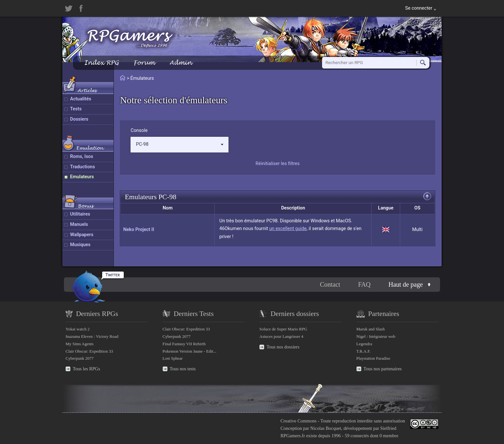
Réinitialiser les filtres (278, 164)
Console (139, 130)
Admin (181, 63)
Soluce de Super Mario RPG (283, 329)
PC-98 (180, 144)
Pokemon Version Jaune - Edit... (190, 351)
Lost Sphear (173, 358)
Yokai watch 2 (78, 329)
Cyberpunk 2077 (80, 358)
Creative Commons (299, 421)
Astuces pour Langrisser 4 (281, 336)
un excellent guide (288, 229)
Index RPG (101, 63)
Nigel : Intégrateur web (376, 336)
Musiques (80, 245)
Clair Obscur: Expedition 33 (89, 351)
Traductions (82, 167)
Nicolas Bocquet (326, 428)
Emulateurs (82, 177)
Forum (144, 63)
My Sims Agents (80, 344)
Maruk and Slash (371, 329)
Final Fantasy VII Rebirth (184, 344)
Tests (76, 109)
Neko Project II (139, 230)
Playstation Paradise (373, 358)
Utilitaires (80, 214)
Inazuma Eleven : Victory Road (92, 336)
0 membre (389, 436)
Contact (330, 284)
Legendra (364, 344)
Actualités (81, 99)
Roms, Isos (82, 157)
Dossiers (79, 119)
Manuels (79, 224)
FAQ (364, 284)
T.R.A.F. (364, 351)
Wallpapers (82, 235)
